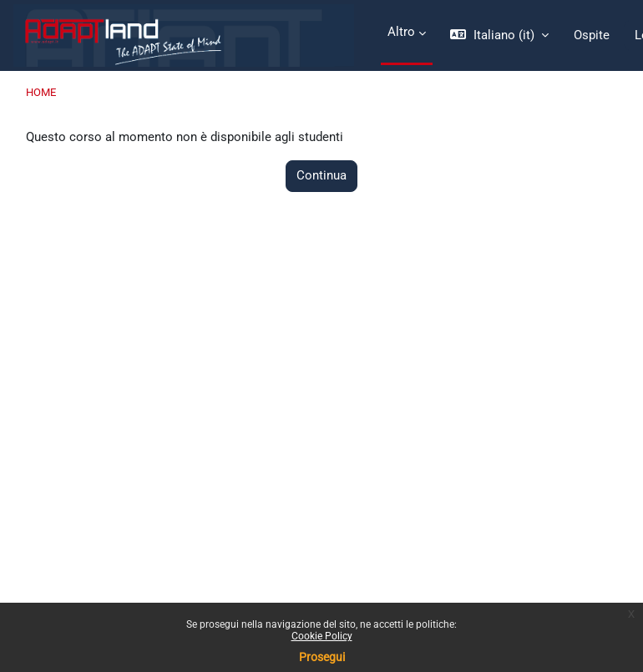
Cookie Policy (322, 636)
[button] (499, 35)
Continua (321, 175)
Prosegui (322, 657)
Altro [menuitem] (401, 32)
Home (41, 92)
